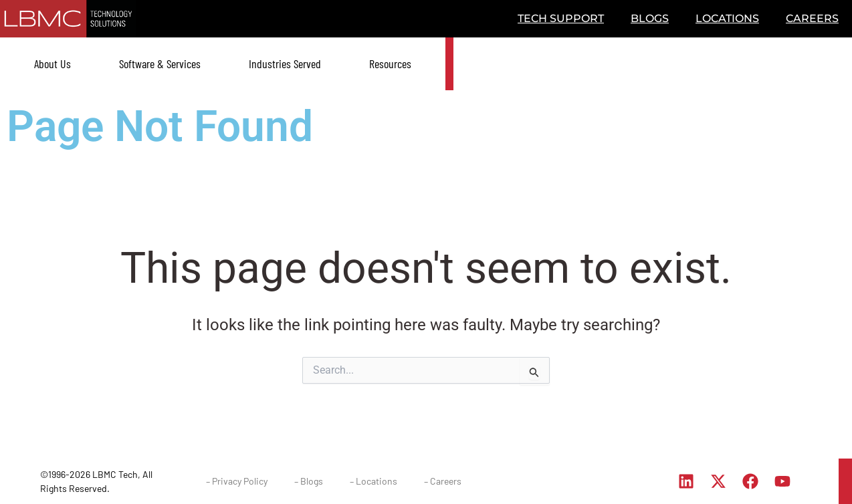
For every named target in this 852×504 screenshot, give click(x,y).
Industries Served (285, 64)
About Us (52, 64)
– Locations (374, 481)
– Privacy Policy (237, 481)
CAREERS (812, 18)
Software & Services (160, 64)
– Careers (443, 481)
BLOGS (650, 18)
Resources (390, 64)
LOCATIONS (727, 18)
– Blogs (309, 481)
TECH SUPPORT (561, 18)
